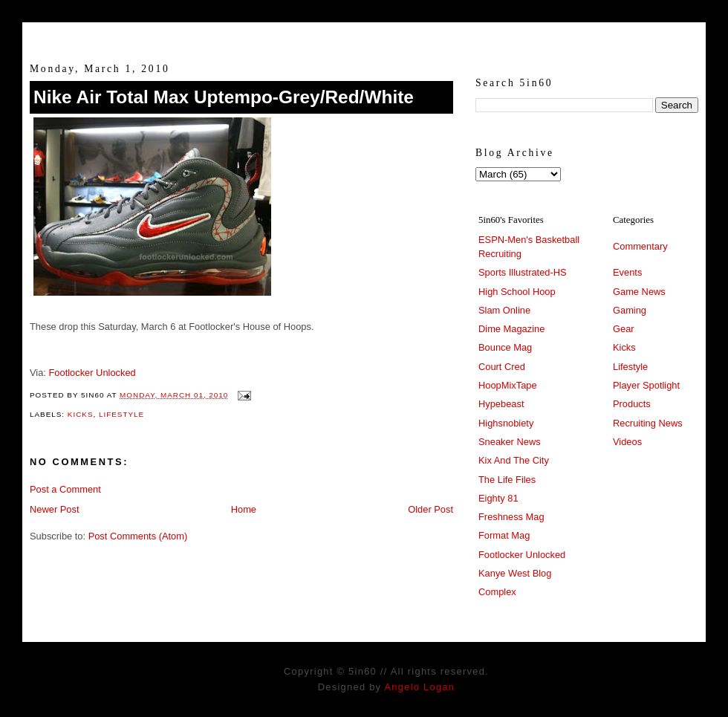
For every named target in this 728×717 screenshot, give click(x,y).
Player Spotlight (646, 385)
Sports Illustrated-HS (523, 272)
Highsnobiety (506, 423)
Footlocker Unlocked (92, 373)
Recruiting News (648, 423)
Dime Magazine (511, 329)
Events (627, 272)
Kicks (81, 414)
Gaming (630, 310)
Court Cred (502, 367)
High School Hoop (517, 292)
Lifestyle (121, 414)
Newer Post (54, 509)
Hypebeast (501, 404)
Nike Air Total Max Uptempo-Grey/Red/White (224, 97)
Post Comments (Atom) (138, 536)
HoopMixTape (508, 385)
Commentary (640, 246)
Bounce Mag (505, 347)
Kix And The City (514, 460)
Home (244, 509)
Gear (624, 329)
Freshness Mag (511, 517)
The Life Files (507, 480)
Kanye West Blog (515, 573)
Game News (639, 292)
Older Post (430, 509)
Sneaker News (510, 442)
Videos (627, 442)
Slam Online (504, 310)
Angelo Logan (419, 687)
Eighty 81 (498, 498)
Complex (497, 592)
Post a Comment (65, 489)
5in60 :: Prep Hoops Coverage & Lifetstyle (364, 36)
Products (632, 404)
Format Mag (504, 535)
